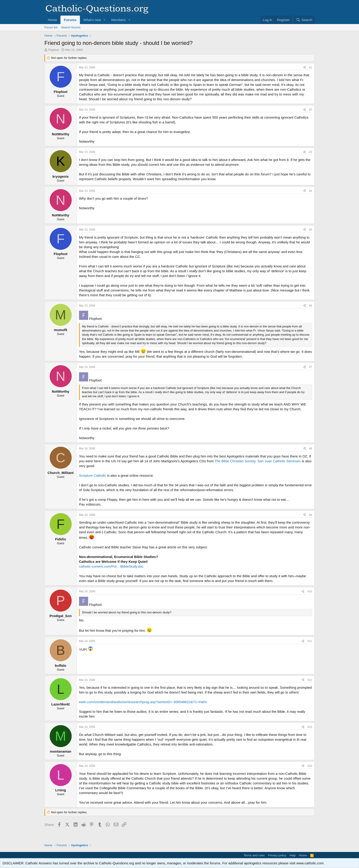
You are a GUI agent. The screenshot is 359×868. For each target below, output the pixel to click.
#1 (311, 68)
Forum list (51, 27)
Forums (70, 20)
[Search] (304, 20)
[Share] (305, 68)
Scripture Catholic (92, 475)
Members (118, 20)
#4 (311, 191)
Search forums (71, 27)
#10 (310, 591)
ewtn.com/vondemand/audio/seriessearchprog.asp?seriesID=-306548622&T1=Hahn (143, 702)
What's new (92, 20)
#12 (310, 680)
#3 (311, 152)
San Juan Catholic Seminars (279, 461)
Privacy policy (277, 855)
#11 (310, 641)
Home (52, 20)
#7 (311, 367)
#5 (311, 230)
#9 (311, 515)
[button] (105, 20)
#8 (311, 449)
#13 (310, 727)
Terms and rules (254, 855)
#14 (310, 766)
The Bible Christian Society (235, 461)
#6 (311, 306)
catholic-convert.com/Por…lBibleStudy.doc (111, 566)
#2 (311, 110)
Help (293, 855)
